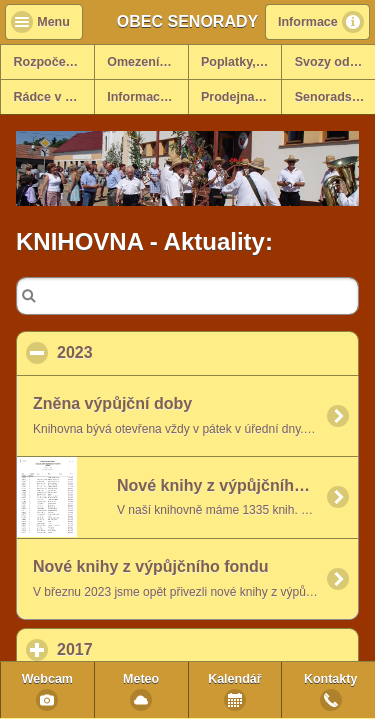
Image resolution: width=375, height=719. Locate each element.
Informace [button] (308, 22)
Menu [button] (53, 22)
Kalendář (235, 679)
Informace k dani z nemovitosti (147, 97)
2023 (172, 352)
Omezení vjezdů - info (147, 62)
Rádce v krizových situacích (54, 97)
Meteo (141, 679)
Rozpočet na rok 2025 (54, 62)
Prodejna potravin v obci (241, 97)
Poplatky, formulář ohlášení (241, 62)
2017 (168, 649)
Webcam (47, 679)
